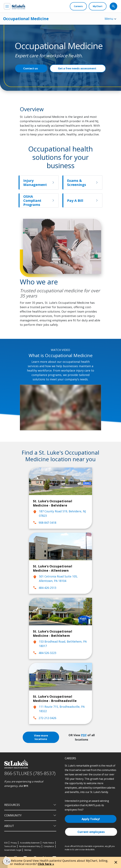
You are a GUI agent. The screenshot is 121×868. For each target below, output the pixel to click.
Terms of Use (10, 846)
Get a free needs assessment (77, 68)
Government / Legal (13, 850)
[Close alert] (116, 862)
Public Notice (48, 843)
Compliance (49, 846)
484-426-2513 (45, 588)
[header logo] (19, 6)
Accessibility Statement (30, 843)
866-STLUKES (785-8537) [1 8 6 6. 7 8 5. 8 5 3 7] (30, 773)
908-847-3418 (45, 523)
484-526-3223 (45, 653)
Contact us (30, 68)
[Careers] (78, 6)
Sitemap (28, 850)
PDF (84, 735)
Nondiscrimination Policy (30, 846)
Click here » (46, 864)
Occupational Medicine (26, 19)
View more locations (41, 737)
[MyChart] (98, 6)
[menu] (7, 6)
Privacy (14, 843)
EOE (6, 843)
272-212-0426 (45, 718)
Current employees (91, 832)
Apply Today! (91, 819)
